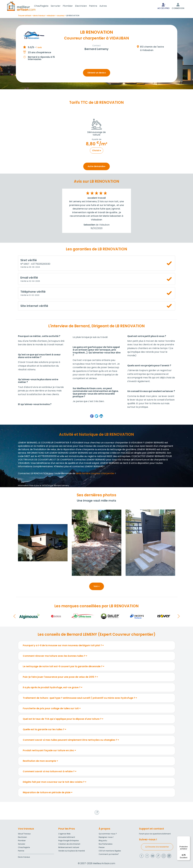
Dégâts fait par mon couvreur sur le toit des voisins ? (55, 782)
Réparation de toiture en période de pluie (48, 793)
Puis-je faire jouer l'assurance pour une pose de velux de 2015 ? (60, 677)
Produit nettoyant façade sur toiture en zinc (49, 751)
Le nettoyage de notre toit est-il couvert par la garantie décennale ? (64, 667)
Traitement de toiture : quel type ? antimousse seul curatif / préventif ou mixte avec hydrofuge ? (80, 698)
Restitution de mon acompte (40, 761)
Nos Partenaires (106, 844)
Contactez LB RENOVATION (33, 474)
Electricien (84, 6)
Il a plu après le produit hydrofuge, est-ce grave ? (53, 688)
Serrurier (59, 6)
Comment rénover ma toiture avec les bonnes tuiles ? (55, 656)
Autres (106, 6)
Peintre (96, 6)
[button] (14, 617)
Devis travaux (24, 857)
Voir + (97, 587)
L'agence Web (64, 834)
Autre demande (96, 167)
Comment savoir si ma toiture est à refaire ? (50, 772)
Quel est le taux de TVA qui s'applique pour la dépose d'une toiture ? (63, 719)
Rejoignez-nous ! (106, 837)
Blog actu (103, 841)
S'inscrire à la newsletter (157, 847)
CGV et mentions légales (110, 851)
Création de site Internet (69, 844)
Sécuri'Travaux (24, 834)
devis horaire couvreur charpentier (95, 474)
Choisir (97, 151)
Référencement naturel (69, 847)
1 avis (39, 48)
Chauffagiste (45, 6)
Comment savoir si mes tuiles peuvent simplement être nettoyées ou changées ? (71, 740)
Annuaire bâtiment (67, 837)
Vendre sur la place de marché (72, 851)
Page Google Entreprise (69, 841)
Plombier (71, 6)
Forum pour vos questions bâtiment (155, 834)
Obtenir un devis (97, 73)
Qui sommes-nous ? (108, 834)
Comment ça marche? (109, 854)
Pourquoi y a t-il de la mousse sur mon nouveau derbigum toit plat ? (63, 646)
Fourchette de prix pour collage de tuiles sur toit (52, 709)
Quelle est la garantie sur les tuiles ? (44, 730)
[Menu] (188, 838)
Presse (102, 847)
